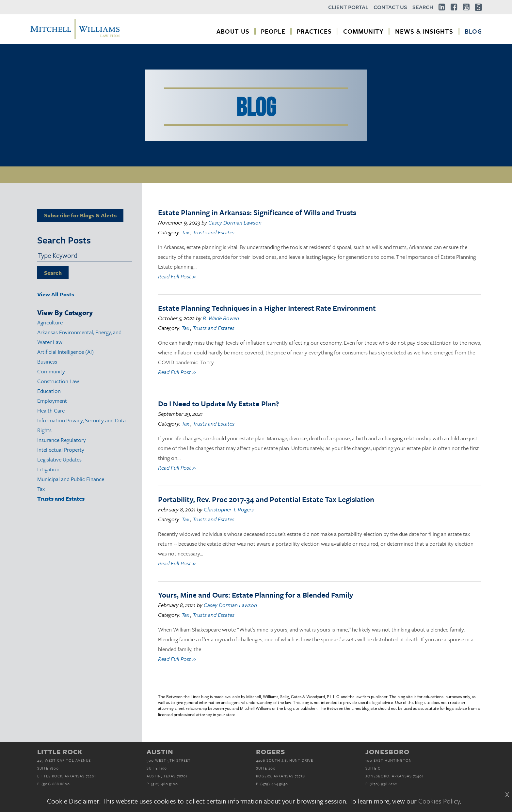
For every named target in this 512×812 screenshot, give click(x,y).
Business (47, 361)
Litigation (48, 469)
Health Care (51, 410)
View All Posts (56, 294)
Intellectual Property (61, 450)
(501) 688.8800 (56, 784)
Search (423, 7)
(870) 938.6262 (383, 784)
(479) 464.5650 (274, 784)
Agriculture (50, 322)
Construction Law (58, 381)
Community (51, 371)
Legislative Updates (59, 459)
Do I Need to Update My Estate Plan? (218, 404)
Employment (52, 401)
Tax (41, 489)
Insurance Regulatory (62, 440)
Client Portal (348, 7)
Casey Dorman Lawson (235, 222)
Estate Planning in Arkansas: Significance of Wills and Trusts (257, 212)
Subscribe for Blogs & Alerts (80, 215)
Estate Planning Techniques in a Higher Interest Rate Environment (267, 308)
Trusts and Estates (61, 499)
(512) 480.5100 (164, 784)
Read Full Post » (177, 276)
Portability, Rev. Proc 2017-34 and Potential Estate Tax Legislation (266, 499)
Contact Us (390, 7)
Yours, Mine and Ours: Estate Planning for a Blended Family (256, 595)
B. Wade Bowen (221, 318)
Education (49, 391)
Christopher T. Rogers (229, 509)
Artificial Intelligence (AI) (65, 352)
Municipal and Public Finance (71, 479)
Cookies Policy (439, 801)
